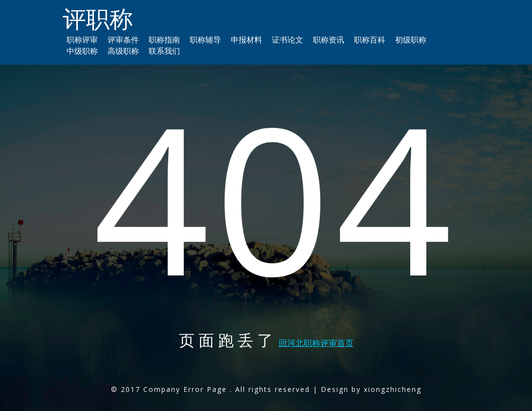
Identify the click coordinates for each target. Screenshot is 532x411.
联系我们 (164, 51)
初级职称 (411, 40)
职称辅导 (205, 40)
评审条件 (123, 40)
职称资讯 (329, 40)
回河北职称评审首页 (316, 343)
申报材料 (246, 40)
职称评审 (82, 40)
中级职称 (82, 51)
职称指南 (164, 40)
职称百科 (370, 40)
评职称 (98, 18)
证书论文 (288, 40)
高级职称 (123, 51)
